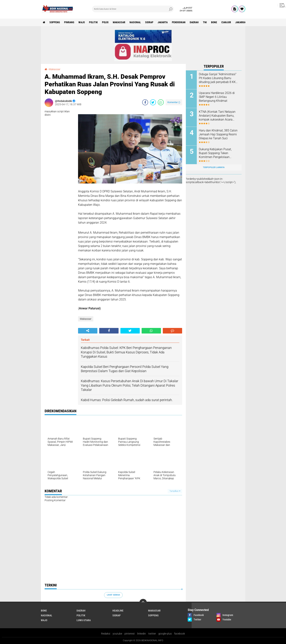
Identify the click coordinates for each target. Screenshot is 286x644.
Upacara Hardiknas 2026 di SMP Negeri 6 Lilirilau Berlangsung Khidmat (217, 97)
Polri (105, 22)
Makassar (119, 22)
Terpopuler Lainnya (214, 167)
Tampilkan (175, 491)
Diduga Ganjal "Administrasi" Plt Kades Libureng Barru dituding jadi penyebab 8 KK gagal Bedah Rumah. (218, 78)
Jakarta (163, 22)
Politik (93, 22)
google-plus (165, 634)
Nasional (135, 22)
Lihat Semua (113, 595)
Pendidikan (179, 22)
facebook (180, 634)
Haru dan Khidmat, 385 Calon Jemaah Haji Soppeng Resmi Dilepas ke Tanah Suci (218, 134)
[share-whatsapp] (161, 102)
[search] (133, 9)
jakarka (240, 22)
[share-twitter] (153, 102)
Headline (118, 611)
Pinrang (69, 22)
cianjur (226, 22)
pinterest (130, 634)
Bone (214, 22)
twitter (152, 634)
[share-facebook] (145, 102)
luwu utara (84, 620)
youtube (117, 634)
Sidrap (149, 22)
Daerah (194, 22)
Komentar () (174, 102)
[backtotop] (143, 603)
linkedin (142, 634)
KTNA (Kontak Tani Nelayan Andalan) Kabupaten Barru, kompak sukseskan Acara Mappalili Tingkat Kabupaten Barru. (218, 116)
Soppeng (55, 22)
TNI (205, 22)
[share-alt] (88, 331)
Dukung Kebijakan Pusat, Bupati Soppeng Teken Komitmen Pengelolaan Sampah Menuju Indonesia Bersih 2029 (216, 153)
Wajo (82, 22)
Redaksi (106, 634)
